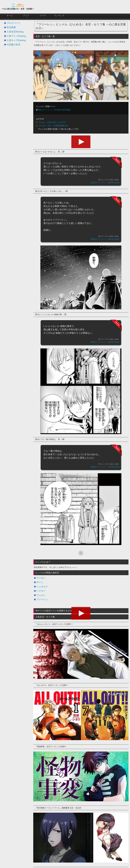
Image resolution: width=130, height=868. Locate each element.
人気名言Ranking (15, 32)
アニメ (26, 16)
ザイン (40, 582)
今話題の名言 (13, 45)
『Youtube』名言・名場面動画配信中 (53, 126)
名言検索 (11, 27)
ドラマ (43, 16)
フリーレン (42, 599)
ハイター (41, 591)
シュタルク (42, 587)
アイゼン (41, 578)
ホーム (10, 16)
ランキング (59, 16)
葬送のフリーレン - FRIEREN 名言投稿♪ (54, 110)
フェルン (41, 595)
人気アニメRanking (16, 36)
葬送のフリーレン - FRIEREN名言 (105, 183)
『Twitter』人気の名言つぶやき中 (51, 122)
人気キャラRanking (16, 40)
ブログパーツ (13, 23)
